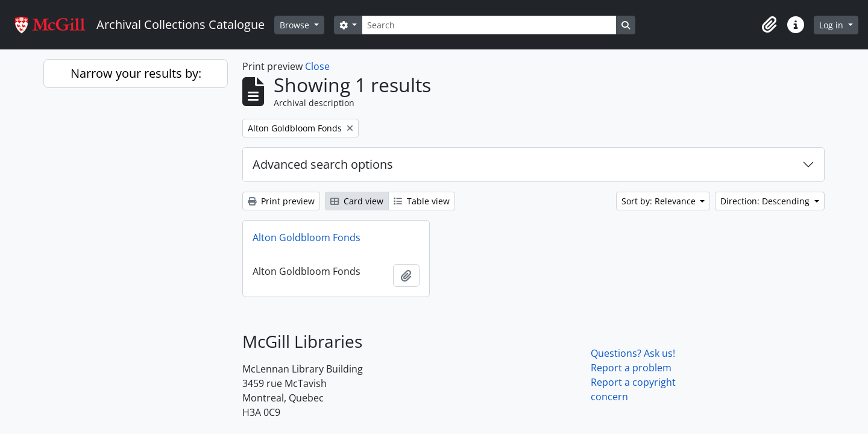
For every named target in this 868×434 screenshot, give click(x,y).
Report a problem (631, 368)
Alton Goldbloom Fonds (307, 237)
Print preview (281, 201)
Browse (296, 25)
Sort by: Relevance (660, 201)
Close (317, 66)
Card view (357, 201)
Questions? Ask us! (633, 353)
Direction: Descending (766, 201)
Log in (832, 25)
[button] (769, 25)
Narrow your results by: (136, 73)
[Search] (489, 25)
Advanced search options (323, 164)
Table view (422, 201)
